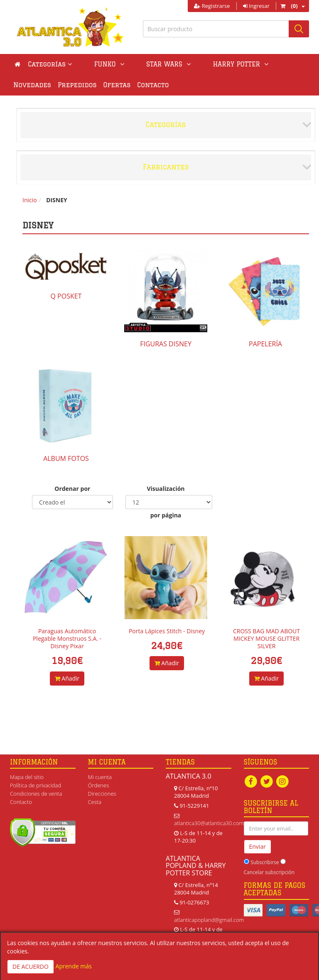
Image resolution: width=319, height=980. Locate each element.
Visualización (166, 489)
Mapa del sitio (27, 777)
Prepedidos (33, 85)
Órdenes (99, 785)
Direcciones (102, 794)
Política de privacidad (36, 785)
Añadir (67, 678)
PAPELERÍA (265, 344)
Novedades (247, 64)
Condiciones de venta (36, 794)
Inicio (30, 200)
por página (166, 515)
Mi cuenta (100, 777)
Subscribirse (265, 862)
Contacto (108, 85)
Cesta (95, 802)
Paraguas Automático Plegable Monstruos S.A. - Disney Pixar (67, 638)
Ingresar (256, 6)
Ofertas (73, 85)
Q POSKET (66, 296)
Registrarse (212, 6)
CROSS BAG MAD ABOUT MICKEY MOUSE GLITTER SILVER (266, 638)
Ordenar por (72, 489)
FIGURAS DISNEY (166, 344)
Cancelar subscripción (269, 872)
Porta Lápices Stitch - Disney (167, 631)
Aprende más (74, 966)
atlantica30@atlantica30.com (209, 823)
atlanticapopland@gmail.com (209, 920)
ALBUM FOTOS (66, 458)
